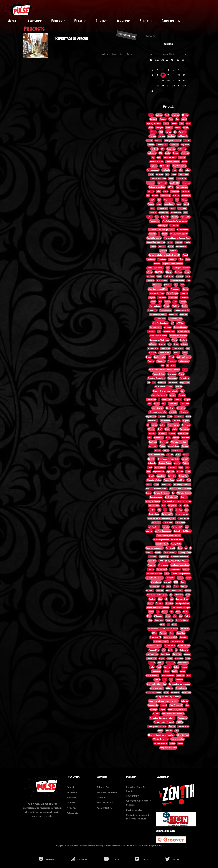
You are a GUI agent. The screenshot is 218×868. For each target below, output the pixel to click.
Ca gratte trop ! (157, 688)
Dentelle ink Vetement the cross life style (138, 817)
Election (152, 599)
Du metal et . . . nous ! (164, 387)
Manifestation (155, 306)
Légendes (185, 145)
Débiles (162, 416)
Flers (166, 693)
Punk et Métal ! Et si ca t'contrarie (177, 501)
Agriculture (185, 378)
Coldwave (184, 298)
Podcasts (58, 21)
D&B (161, 153)
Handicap (162, 383)
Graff (160, 429)
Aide (189, 676)
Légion (163, 710)
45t (167, 174)
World (184, 162)
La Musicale (183, 136)
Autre (187, 616)
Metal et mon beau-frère (180, 489)
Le (163, 586)
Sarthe (177, 463)
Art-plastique (154, 527)
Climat (171, 357)
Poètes (186, 463)
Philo (149, 438)
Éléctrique (184, 412)
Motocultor (165, 166)
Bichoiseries (181, 247)
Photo (153, 302)
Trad (189, 480)
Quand (165, 612)
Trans (180, 548)
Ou (163, 366)
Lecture (149, 531)
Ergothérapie (159, 472)
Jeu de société (177, 642)
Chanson (150, 281)
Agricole (170, 472)
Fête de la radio (156, 162)
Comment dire (184, 646)
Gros (162, 625)
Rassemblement (180, 327)
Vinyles (184, 200)
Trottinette (154, 586)
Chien (154, 633)
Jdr (169, 344)
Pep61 (159, 276)
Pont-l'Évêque (172, 293)
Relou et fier (103, 787)
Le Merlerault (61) (161, 642)
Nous (174, 625)
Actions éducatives (163, 531)
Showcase (172, 374)
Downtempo (163, 565)
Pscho (175, 429)
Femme (187, 654)
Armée (161, 663)
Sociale (156, 714)
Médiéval (180, 480)
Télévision (170, 408)
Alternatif (174, 145)
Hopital (164, 705)
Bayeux (152, 298)
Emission (172, 259)
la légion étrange (156, 845)
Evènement (156, 671)
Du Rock (187, 140)
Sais (186, 506)
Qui (172, 612)
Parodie (180, 472)
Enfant (151, 476)
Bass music (166, 484)
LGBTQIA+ (180, 323)
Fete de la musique (157, 187)
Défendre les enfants (179, 234)
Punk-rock (152, 557)
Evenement (159, 438)
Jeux (188, 276)
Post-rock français (154, 574)
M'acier (149, 552)
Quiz (165, 680)
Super (151, 612)
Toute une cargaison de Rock (168, 535)
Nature (185, 289)
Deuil (167, 574)
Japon (173, 208)
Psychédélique (159, 374)
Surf (168, 438)
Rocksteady (165, 196)
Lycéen (184, 667)
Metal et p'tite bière (182, 484)
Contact (102, 21)
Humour (154, 166)
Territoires (177, 654)
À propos (124, 21)
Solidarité (186, 196)
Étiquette (172, 506)
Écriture (159, 603)
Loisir (188, 170)
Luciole (176, 196)
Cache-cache (183, 726)
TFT (188, 281)
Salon (176, 667)
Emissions (184, 650)
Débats (149, 140)
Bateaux (163, 633)
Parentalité (186, 217)
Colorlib (129, 845)
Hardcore (185, 191)
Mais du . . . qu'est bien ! (158, 289)
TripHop (186, 569)
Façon (168, 616)
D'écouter (158, 616)
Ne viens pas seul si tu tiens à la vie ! (163, 629)
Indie (174, 170)
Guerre (170, 455)
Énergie (172, 726)
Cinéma (182, 157)
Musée (173, 395)
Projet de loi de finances (173, 264)
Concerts (179, 659)
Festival (153, 119)
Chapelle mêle (165, 353)
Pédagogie (171, 663)
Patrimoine (173, 383)
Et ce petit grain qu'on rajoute (165, 391)
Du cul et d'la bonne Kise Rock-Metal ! (164, 255)
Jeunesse (186, 183)
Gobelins (179, 680)
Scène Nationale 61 (159, 395)
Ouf (164, 650)
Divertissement (168, 676)
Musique (171, 136)
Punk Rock (173, 315)
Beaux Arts (151, 399)
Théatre (153, 213)
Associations (173, 446)
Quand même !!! (162, 544)
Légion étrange (182, 514)
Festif (149, 484)
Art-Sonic (182, 149)
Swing (162, 425)
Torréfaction (160, 467)
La (173, 493)
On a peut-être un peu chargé (168, 697)
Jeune (183, 671)
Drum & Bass (178, 349)
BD (172, 323)
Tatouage (151, 183)
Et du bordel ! (162, 281)
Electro (185, 115)
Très (177, 731)
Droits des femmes (156, 455)
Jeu (171, 680)
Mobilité (175, 217)
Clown (188, 472)
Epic (186, 213)
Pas (181, 616)
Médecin (153, 344)
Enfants (184, 344)
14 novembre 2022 (126, 35)
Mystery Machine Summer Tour (177, 238)
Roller (188, 578)
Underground (162, 145)
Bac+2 (186, 455)
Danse (153, 247)
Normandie (165, 349)
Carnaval (151, 332)
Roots (166, 123)
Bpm (181, 467)
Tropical (186, 421)
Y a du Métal (183, 518)
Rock (167, 115)
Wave (167, 429)
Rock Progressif (176, 705)
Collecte (185, 459)
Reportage (172, 378)
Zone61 (180, 578)
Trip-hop (152, 136)
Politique (178, 272)
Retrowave (184, 429)
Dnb (188, 349)
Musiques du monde (173, 140)
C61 (154, 383)
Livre (175, 302)
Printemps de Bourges (181, 608)
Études (185, 306)
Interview (176, 115)
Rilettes (179, 510)
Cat (157, 217)
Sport (171, 179)
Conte (152, 200)
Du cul (185, 255)
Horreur (162, 247)
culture (105, 54)
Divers (178, 128)
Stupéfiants (176, 213)
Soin (148, 472)
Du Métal (185, 153)
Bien (182, 285)
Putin (170, 650)
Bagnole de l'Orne (157, 293)
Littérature (169, 276)
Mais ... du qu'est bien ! (177, 710)
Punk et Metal (160, 357)
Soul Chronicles (105, 803)
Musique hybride (182, 603)
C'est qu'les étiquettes (156, 684)
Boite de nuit (177, 450)
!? (167, 366)
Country (179, 242)
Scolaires (151, 259)
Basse (157, 404)
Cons (170, 416)
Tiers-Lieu (171, 149)
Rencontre (164, 442)
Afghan (157, 450)
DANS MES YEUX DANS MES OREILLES (174, 561)
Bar (122, 54)
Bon (150, 620)
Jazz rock (186, 438)
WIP (162, 149)
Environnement (153, 170)
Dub (177, 119)
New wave (186, 425)
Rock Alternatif (171, 497)
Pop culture (183, 174)
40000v (180, 722)
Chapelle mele (166, 310)
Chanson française (158, 179)
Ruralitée (152, 561)
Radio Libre (173, 404)
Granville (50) (155, 637)
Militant (169, 688)
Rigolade (173, 412)
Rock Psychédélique (160, 323)
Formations (152, 310)
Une (176, 285)
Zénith (175, 671)
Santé (171, 247)
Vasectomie (155, 221)
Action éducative (177, 281)
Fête (181, 259)
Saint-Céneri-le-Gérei (156, 242)
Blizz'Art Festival (179, 166)
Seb (187, 705)
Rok (171, 510)
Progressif (173, 298)
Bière (151, 174)
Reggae (163, 119)
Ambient (152, 433)
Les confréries (182, 599)
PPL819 (165, 234)
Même (186, 612)
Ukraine (177, 353)
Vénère (157, 264)
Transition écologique (156, 378)
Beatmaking (153, 421)
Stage (149, 357)
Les (172, 599)
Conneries (185, 404)
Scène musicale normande (158, 608)
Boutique (146, 21)
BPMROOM (185, 629)
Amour (157, 680)
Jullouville (182, 208)
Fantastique (169, 480)
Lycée (159, 204)
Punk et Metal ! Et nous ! (164, 722)
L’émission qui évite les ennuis (175, 221)
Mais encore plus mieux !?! (173, 714)
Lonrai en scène (177, 739)
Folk (159, 157)
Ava (187, 527)
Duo (164, 404)
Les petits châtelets (168, 748)
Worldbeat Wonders (107, 792)
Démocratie (153, 705)
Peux (164, 506)
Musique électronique (180, 565)
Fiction (150, 603)
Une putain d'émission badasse (162, 718)
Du (149, 383)
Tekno (176, 344)
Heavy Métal (176, 544)
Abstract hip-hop (175, 319)
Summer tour (169, 332)
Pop (153, 157)
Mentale (160, 591)
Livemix (151, 569)
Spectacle (161, 476)
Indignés (185, 701)
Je (186, 548)
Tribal (156, 484)
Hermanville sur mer (158, 336)
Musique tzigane (184, 493)
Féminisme (164, 213)
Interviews (179, 595)
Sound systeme (156, 497)
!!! (176, 650)
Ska (177, 200)
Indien (172, 743)
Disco (166, 191)
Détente (160, 174)
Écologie (151, 276)
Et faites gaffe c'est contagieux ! (162, 518)
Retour (184, 586)
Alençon (151, 191)
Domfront (162, 298)
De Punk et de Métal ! (182, 531)
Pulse (173, 366)
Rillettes (184, 315)
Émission (168, 285)
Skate (183, 582)
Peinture (169, 620)
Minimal (151, 429)
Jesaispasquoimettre (157, 726)
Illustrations (154, 514)
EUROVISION (183, 433)
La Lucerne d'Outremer (160, 340)
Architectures (152, 654)
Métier (149, 217)
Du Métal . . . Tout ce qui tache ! (162, 230)
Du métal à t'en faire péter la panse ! (164, 370)
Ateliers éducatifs (182, 310)
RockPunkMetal (182, 620)
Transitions (165, 654)
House (174, 123)
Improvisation (157, 408)
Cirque (187, 399)
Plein (160, 599)
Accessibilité (154, 650)
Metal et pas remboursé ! (157, 489)
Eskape (166, 671)
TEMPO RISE (133, 796)
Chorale (152, 663)
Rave (188, 259)
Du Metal (173, 251)
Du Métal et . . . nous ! (155, 578)
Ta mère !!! (170, 548)
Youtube (180, 676)
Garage (158, 140)
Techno (176, 153)
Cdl (159, 332)
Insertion (172, 476)
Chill (161, 132)
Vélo (159, 191)
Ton (165, 510)
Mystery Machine (154, 123)
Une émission (170, 646)
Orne (152, 208)
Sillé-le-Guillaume (160, 739)
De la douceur (156, 327)
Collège (183, 302)
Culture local (160, 319)
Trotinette (170, 578)
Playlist (81, 21)
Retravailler (162, 208)
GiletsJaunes (181, 688)
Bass (188, 123)
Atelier (176, 438)
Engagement (175, 569)
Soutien (178, 399)
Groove (172, 433)
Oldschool (175, 191)
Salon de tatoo (170, 552)
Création (169, 603)
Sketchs (169, 731)
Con (175, 616)
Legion (187, 272)
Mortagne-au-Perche (181, 268)
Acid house (168, 200)
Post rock (153, 442)
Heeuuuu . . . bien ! (154, 646)
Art (148, 196)
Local (151, 115)
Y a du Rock (180, 523)
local (114, 54)
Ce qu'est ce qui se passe (179, 684)
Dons (188, 659)
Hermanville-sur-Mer (178, 336)
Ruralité (152, 234)
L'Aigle (149, 272)
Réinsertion (183, 476)
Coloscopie (175, 289)
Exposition (181, 633)
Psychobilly (164, 557)
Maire (185, 353)
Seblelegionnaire (184, 357)
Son (182, 391)
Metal (184, 119)
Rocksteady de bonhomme (168, 459)
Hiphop (168, 132)
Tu (180, 506)
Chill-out (176, 421)
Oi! (175, 132)
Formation (174, 225)
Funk (182, 123)
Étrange (154, 710)
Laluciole (152, 463)
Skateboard (156, 582)
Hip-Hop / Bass (185, 552)
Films (178, 455)
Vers (169, 586)
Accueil (14, 21)
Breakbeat (179, 416)
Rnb (160, 302)
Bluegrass (159, 620)
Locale (158, 552)
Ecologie (159, 128)
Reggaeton (185, 383)
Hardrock (154, 149)
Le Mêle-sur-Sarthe (155, 268)
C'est (149, 616)
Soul (151, 128)
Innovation (186, 693)
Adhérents (72, 813)
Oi (171, 595)
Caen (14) (183, 637)
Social (188, 242)
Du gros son (182, 718)
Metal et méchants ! (158, 315)
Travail (167, 306)
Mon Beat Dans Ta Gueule (135, 789)
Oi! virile (151, 459)
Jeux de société (170, 637)
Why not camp (182, 187)
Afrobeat (162, 433)
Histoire (169, 128)
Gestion (185, 446)
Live (181, 170)
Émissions (35, 21)
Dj (148, 425)
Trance (149, 493)
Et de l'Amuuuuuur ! (174, 591)
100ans (155, 196)
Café (150, 467)
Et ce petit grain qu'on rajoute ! (161, 735)
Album (170, 659)
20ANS (171, 187)
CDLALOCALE (167, 399)
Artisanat (172, 467)
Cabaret (153, 353)
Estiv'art (163, 251)
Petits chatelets (161, 743)
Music (174, 340)
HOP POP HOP (153, 349)
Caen (171, 633)
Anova (181, 374)
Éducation (161, 361)
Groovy (153, 132)
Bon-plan (167, 667)
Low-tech (167, 582)
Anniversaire (183, 663)
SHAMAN (165, 217)
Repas (162, 659)
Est (158, 612)
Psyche (151, 204)
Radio (168, 153)
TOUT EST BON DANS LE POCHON (139, 803)
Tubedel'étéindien (154, 480)
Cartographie (167, 514)
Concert (180, 276)
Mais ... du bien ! (170, 157)
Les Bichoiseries (173, 162)
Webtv (180, 743)
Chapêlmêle (181, 179)
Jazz (179, 204)
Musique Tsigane (153, 501)
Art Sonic (166, 170)
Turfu (176, 586)
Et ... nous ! (156, 523)
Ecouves (184, 293)
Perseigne (162, 259)
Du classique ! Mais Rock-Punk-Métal (168, 540)
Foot (159, 667)
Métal (186, 204)
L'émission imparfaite (158, 412)
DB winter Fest (183, 735)
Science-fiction (165, 463)
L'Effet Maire (183, 230)
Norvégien (153, 446)
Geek (174, 174)
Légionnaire (151, 416)
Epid (187, 467)
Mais (178, 612)
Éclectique (163, 225)
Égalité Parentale (154, 238)
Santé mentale (152, 676)
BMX (176, 582)
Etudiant (183, 340)
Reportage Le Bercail (72, 38)
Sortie (166, 450)
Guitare (166, 527)
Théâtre (176, 306)
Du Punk (151, 145)
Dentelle (182, 395)
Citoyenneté (162, 569)
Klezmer (184, 497)
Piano (188, 416)
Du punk (179, 387)
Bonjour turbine (104, 808)
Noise (170, 242)
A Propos (72, 808)
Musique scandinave (179, 442)
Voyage (162, 344)
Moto (152, 667)
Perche (188, 591)
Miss (188, 595)
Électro (151, 361)
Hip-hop (162, 136)
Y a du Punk (168, 523)
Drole (160, 731)
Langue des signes (162, 493)
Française (172, 361)
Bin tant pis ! (154, 506)
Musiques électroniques (157, 595)
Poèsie (163, 446)
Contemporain (173, 425)
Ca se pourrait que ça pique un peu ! (163, 701)
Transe (154, 425)
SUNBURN (159, 272)
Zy (107, 845)
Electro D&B (175, 183)
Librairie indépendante (181, 574)
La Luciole (152, 153)
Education (175, 693)
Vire (168, 268)
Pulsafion (101, 797)
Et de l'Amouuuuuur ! (154, 548)
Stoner (169, 272)
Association (169, 204)
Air (166, 599)
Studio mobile (183, 332)
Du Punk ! (150, 591)
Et (168, 625)
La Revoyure (184, 361)
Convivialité (152, 659)
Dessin (167, 302)
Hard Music (162, 183)
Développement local (180, 557)
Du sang (168, 327)
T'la (159, 510)
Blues (186, 128)
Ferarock (183, 132)
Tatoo (185, 370)
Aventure (152, 565)
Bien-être (181, 408)
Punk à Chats (177, 527)
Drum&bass (165, 421)
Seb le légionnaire (154, 693)
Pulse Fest (157, 285)
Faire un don (171, 21)
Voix (150, 404)
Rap (159, 200)
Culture (159, 115)
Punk (171, 119)
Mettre (152, 510)
